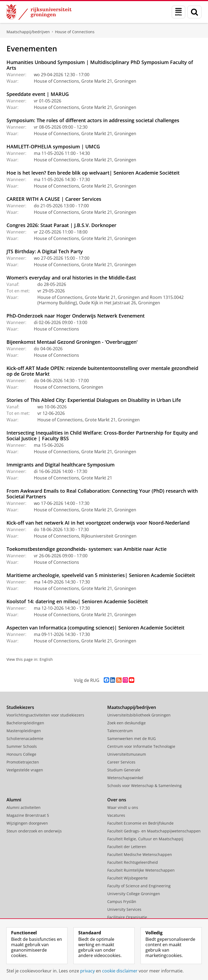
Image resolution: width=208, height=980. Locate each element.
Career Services (121, 762)
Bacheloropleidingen (25, 723)
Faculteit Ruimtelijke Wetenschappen (141, 870)
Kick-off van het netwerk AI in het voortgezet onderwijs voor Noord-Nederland (98, 523)
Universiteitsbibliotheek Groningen (139, 715)
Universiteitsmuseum (127, 754)
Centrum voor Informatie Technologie (141, 746)
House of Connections (75, 32)
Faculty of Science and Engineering (139, 886)
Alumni (14, 800)
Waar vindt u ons (123, 807)
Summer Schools (22, 746)
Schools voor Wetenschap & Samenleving (144, 786)
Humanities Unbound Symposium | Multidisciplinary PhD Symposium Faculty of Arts (100, 65)
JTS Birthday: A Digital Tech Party (45, 251)
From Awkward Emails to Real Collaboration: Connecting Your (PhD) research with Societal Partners (102, 494)
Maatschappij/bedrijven (28, 32)
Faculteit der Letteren (127, 847)
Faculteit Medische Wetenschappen (140, 854)
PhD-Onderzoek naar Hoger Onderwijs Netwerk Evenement (76, 316)
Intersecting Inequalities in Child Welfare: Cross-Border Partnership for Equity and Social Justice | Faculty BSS (102, 436)
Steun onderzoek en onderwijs (34, 831)
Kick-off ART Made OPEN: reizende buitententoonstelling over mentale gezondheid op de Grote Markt (102, 371)
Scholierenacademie (25, 739)
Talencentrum (120, 731)
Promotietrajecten (23, 762)
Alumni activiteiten (24, 807)
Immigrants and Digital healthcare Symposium (61, 465)
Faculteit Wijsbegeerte (127, 878)
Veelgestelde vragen (25, 770)
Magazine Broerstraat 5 (28, 815)
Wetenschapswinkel (125, 778)
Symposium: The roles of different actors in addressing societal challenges (93, 120)
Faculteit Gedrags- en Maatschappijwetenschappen (154, 831)
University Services (124, 909)
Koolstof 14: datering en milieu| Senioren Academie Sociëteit (77, 601)
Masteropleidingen (24, 731)
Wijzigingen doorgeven (27, 823)
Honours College (21, 754)
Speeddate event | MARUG (38, 94)
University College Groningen (134, 894)
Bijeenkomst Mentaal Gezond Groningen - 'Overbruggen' (72, 342)
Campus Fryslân (122, 901)
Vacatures (116, 815)
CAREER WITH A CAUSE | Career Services (54, 199)
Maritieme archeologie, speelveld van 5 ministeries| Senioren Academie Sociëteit (101, 575)
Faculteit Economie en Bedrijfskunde (140, 823)
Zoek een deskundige (126, 723)
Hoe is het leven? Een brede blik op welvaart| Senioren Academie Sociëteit (93, 173)
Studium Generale (124, 770)
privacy (87, 971)
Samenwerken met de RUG (131, 739)
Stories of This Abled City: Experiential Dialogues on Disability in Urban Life (94, 400)
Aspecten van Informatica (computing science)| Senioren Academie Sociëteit (95, 628)
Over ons (117, 800)
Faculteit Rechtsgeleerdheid (133, 862)
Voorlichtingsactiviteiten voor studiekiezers (45, 715)
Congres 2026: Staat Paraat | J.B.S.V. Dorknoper (61, 225)
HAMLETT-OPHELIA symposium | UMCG (53, 146)
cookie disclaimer (120, 971)
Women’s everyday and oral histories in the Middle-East (71, 278)
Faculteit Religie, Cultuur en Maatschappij (145, 839)
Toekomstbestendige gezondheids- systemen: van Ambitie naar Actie (87, 549)
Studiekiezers (20, 707)
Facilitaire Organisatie (127, 917)
